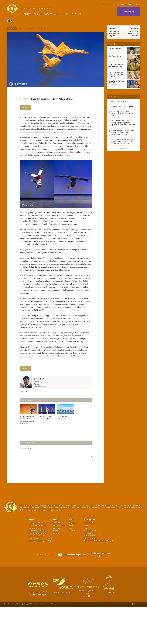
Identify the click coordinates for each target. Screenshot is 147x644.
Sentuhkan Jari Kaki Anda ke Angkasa (115, 33)
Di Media (56, 571)
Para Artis (48, 14)
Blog (20, 28)
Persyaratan (129, 641)
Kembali (11, 28)
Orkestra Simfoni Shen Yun (38, 563)
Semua (112, 102)
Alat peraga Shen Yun (91, 573)
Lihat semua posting (40, 424)
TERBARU (64, 14)
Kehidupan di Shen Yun (37, 565)
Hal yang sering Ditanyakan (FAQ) (40, 578)
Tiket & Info (129, 11)
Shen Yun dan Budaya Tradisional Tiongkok (99, 578)
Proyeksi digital (89, 571)
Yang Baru (72, 560)
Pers (103, 4)
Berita (120, 102)
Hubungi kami (123, 4)
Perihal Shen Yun (59, 563)
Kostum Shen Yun (90, 568)
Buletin (107, 4)
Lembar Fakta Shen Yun (37, 568)
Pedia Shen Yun (115, 4)
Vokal (86, 565)
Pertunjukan (26, 14)
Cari (130, 4)
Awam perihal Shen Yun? (37, 560)
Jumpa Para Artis (35, 576)
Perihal (32, 557)
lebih (85, 352)
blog (70, 565)
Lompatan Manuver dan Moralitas (35, 28)
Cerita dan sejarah (90, 576)
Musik (86, 563)
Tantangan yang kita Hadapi (38, 571)
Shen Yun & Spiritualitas (37, 573)
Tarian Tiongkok (89, 560)
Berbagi (26, 107)
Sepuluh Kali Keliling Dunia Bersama (133, 33)
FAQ (80, 14)
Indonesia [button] (137, 4)
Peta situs (142, 641)
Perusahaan (38, 14)
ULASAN (73, 14)
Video (56, 14)
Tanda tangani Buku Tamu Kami (101, 592)
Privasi (136, 641)
